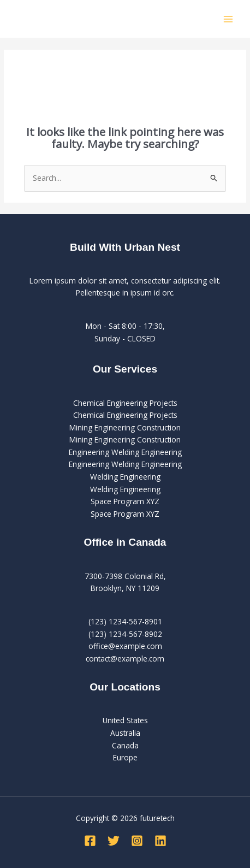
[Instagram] (137, 841)
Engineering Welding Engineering (125, 452)
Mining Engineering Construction (125, 427)
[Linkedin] (160, 841)
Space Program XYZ (125, 501)
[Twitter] (114, 841)
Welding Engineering (125, 477)
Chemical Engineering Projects (125, 403)
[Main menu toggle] (228, 19)
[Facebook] (90, 841)
